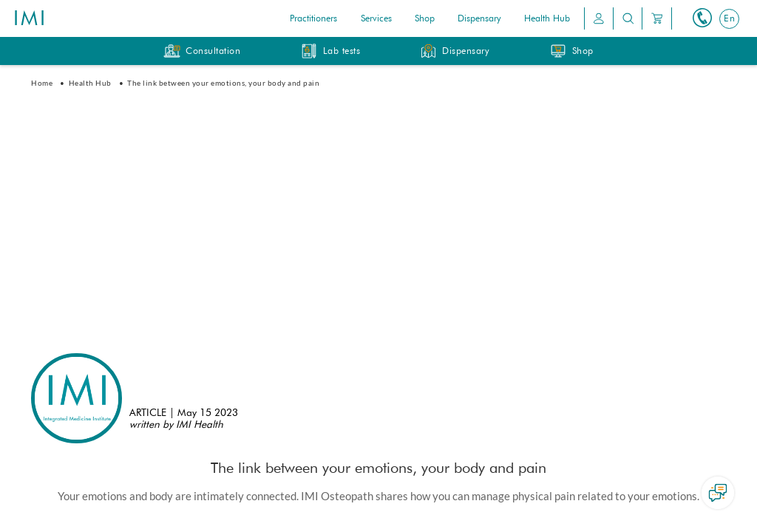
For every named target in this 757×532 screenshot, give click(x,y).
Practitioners (313, 19)
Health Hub (547, 19)
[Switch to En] (729, 19)
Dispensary (479, 19)
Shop (425, 19)
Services (376, 19)
